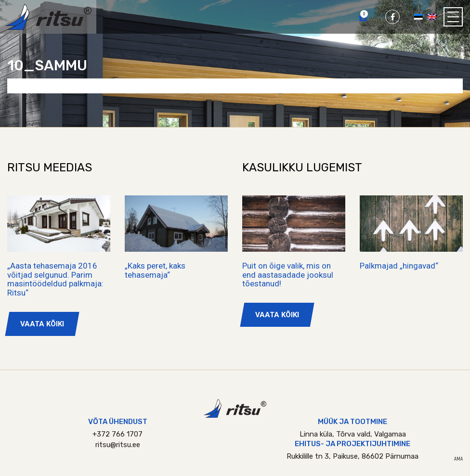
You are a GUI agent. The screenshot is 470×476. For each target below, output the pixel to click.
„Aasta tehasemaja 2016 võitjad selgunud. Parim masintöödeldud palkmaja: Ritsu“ (55, 279)
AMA (458, 459)
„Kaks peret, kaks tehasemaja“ (155, 270)
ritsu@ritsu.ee (118, 445)
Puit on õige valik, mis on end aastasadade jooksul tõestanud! (288, 275)
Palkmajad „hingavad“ (399, 266)
